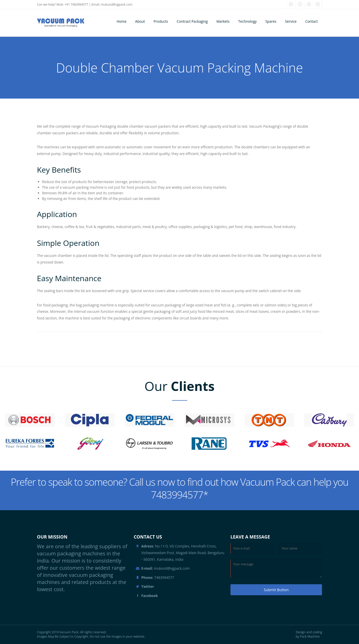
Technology (247, 21)
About (140, 21)
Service (291, 21)
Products (161, 21)
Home (121, 21)
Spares (271, 21)
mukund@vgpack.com (117, 4)
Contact (312, 21)
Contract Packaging (192, 21)
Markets (223, 21)
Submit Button (276, 590)
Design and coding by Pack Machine (309, 634)
